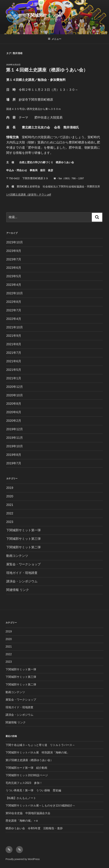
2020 (10, 496)
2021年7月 (14, 353)
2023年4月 (14, 285)
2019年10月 (15, 446)
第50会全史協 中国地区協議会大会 (28, 813)
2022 (10, 513)
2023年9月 (14, 251)
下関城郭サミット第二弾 (23, 547)
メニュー (55, 39)
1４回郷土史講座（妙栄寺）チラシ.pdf (29, 195)
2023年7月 (14, 259)
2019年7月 (14, 463)
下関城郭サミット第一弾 (23, 530)
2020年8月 (14, 404)
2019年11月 (15, 438)
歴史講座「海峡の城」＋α (22, 821)
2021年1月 (14, 378)
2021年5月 (14, 370)
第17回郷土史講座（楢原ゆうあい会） (29, 760)
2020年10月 (15, 395)
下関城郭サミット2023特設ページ (27, 775)
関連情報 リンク (18, 590)
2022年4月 (14, 319)
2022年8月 (14, 302)
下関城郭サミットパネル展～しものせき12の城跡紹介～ (40, 806)
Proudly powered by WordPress (23, 859)
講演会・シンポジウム (22, 581)
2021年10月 (15, 327)
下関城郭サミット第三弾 (23, 539)
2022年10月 (15, 293)
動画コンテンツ (17, 556)
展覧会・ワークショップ (23, 564)
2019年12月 (15, 429)
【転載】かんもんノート (21, 798)
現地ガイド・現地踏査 (22, 573)
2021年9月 (14, 336)
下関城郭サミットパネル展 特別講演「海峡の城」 (37, 752)
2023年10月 (15, 242)
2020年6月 (14, 412)
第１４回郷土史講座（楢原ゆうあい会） (47, 70)
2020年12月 (15, 387)
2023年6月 (14, 268)
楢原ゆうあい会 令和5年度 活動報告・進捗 (34, 828)
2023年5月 (14, 276)
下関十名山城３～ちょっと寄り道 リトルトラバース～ (40, 745)
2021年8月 (14, 344)
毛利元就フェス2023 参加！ (24, 783)
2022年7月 (14, 310)
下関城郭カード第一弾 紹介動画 (26, 768)
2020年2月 (14, 421)
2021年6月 (14, 361)
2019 (10, 488)
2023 (10, 522)
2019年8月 (14, 455)
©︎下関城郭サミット (42, 15)
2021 (10, 505)
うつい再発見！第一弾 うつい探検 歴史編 (33, 790)
